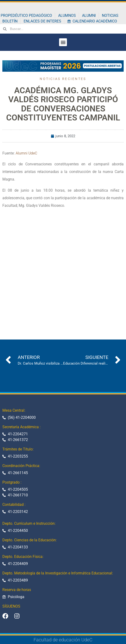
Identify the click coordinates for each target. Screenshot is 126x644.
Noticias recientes (63, 79)
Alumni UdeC (26, 153)
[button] (63, 42)
